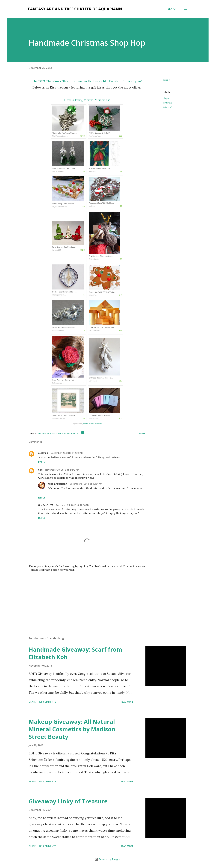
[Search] (172, 9)
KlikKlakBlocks (94, 331)
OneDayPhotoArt (59, 418)
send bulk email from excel (93, 424)
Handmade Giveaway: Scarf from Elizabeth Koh (75, 653)
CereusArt (93, 381)
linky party (168, 107)
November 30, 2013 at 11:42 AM (62, 470)
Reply (42, 462)
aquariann (93, 171)
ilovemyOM (57, 250)
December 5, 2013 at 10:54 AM (86, 484)
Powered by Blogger (108, 859)
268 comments (47, 781)
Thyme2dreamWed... (60, 207)
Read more (127, 702)
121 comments (47, 846)
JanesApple (93, 418)
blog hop (167, 98)
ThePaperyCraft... (59, 295)
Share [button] (166, 80)
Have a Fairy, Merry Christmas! (87, 100)
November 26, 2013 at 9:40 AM (67, 453)
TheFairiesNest (95, 136)
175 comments (47, 702)
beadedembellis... (59, 171)
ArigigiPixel (93, 295)
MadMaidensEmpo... (60, 136)
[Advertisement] (82, 597)
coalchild (43, 453)
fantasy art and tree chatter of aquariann (75, 9)
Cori (40, 470)
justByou (92, 206)
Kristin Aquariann (57, 484)
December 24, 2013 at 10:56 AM (72, 505)
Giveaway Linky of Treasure (68, 801)
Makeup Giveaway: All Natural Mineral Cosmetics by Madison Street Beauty (72, 729)
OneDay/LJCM (46, 505)
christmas (168, 103)
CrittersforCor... (95, 259)
